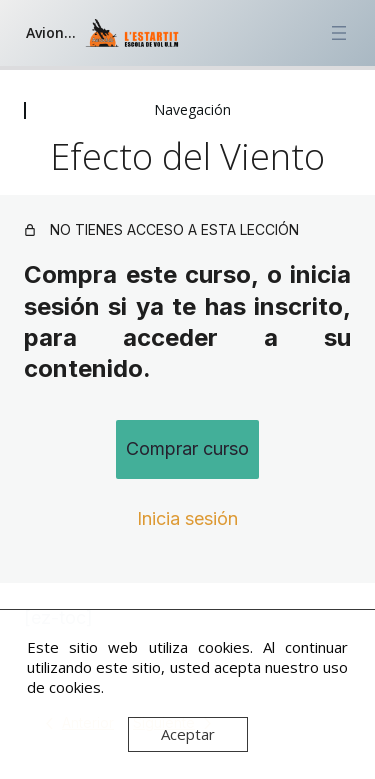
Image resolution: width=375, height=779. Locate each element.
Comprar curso (187, 448)
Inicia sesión (187, 518)
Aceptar (188, 734)
